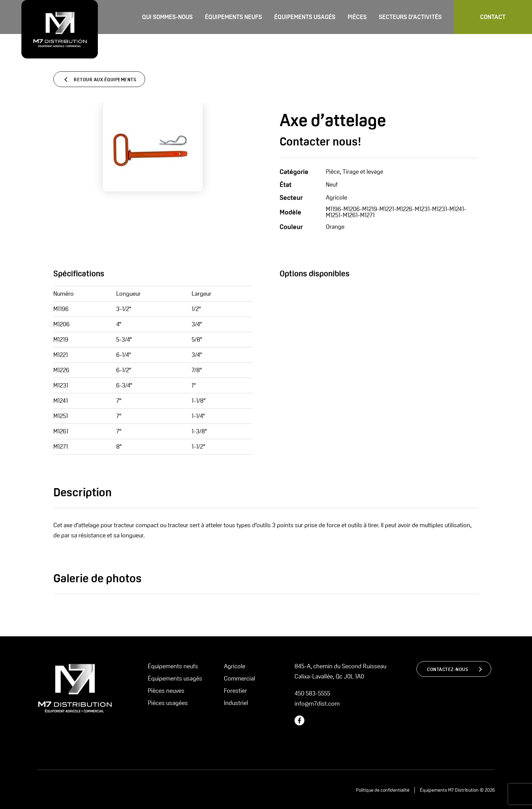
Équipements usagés (305, 17)
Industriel (236, 703)
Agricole (235, 666)
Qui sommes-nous (167, 17)
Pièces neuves (166, 691)
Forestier (235, 691)
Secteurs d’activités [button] (410, 17)
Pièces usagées (168, 703)
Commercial (240, 678)
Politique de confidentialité (383, 790)
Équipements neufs (233, 17)
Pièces (357, 17)
